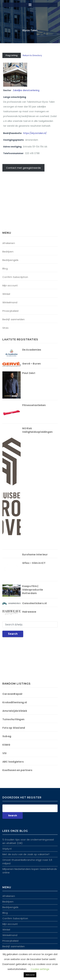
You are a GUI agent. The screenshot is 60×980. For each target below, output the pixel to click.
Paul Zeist (29, 373)
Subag (7, 736)
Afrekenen (9, 243)
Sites (5, 328)
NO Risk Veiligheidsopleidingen (37, 430)
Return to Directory (32, 55)
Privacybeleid (10, 311)
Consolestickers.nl (35, 603)
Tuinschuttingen (13, 719)
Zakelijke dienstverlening (26, 90)
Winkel (6, 294)
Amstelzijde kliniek (15, 711)
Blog (5, 269)
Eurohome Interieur (35, 555)
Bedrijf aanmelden (14, 319)
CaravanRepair (13, 694)
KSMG (6, 745)
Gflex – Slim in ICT (34, 563)
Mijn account (10, 285)
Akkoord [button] (30, 975)
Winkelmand (10, 302)
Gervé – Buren (32, 364)
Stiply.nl (7, 849)
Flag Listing (12, 55)
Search (13, 634)
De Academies (32, 350)
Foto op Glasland (14, 728)
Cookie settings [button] (40, 969)
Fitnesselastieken (34, 405)
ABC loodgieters (13, 762)
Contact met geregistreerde (23, 168)
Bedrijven (8, 252)
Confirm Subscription (15, 277)
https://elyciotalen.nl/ (35, 133)
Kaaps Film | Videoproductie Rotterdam (33, 590)
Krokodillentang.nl (15, 702)
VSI (5, 753)
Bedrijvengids (10, 260)
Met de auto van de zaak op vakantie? (26, 854)
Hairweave (29, 612)
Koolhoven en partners (17, 770)
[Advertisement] (22, 203)
